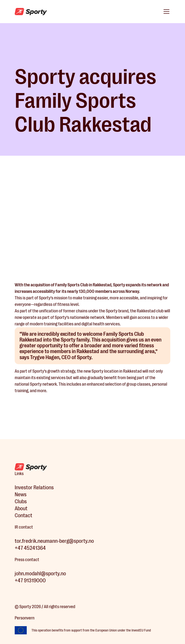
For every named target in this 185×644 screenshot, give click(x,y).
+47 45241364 (30, 548)
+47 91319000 (30, 580)
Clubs (21, 501)
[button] (165, 12)
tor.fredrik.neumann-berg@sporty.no (54, 541)
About (21, 508)
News (21, 494)
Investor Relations (34, 487)
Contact (23, 515)
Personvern (25, 618)
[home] (31, 12)
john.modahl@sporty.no (40, 574)
